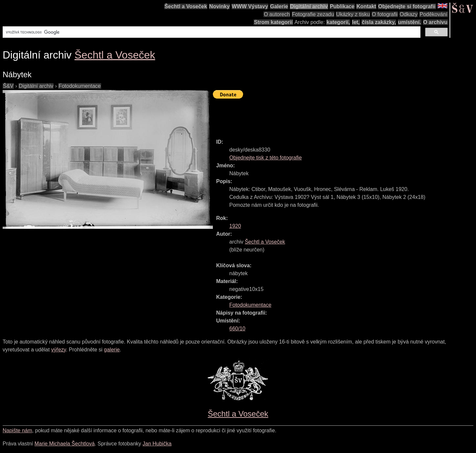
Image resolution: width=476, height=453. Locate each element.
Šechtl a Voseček (186, 6)
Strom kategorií (273, 22)
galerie (112, 350)
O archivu (435, 22)
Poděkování (433, 14)
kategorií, (338, 22)
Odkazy (409, 14)
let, (356, 22)
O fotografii (385, 14)
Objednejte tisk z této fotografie (266, 158)
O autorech (277, 14)
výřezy (59, 350)
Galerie (279, 6)
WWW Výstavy (250, 6)
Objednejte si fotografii (407, 6)
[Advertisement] (332, 116)
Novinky (219, 6)
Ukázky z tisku (353, 14)
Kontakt (366, 6)
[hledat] (211, 32)
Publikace (342, 6)
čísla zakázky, (379, 22)
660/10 (237, 329)
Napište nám (17, 430)
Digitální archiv (309, 6)
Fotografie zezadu (313, 14)
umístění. (410, 22)
